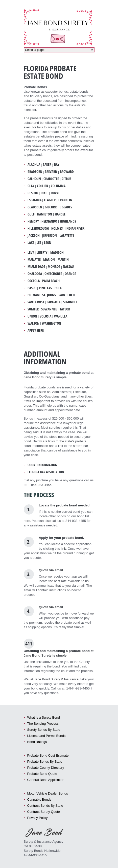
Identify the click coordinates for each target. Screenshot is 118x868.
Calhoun (34, 179)
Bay (57, 165)
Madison (57, 252)
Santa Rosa (36, 302)
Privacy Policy (38, 818)
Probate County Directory (46, 768)
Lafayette (67, 235)
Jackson (34, 235)
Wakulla (61, 316)
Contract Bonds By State (45, 806)
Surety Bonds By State (44, 730)
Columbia (58, 186)
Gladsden (35, 207)
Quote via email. (52, 570)
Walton (33, 323)
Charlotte (51, 179)
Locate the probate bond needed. (65, 505)
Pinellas (45, 288)
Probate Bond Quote (42, 774)
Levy (31, 252)
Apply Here (36, 330)
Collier (42, 186)
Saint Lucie (67, 295)
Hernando (49, 221)
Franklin (65, 200)
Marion (49, 260)
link (63, 549)
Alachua (34, 165)
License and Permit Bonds (46, 736)
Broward (67, 172)
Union (32, 316)
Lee (39, 243)
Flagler (50, 200)
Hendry (33, 221)
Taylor (65, 309)
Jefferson (50, 235)
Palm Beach (51, 281)
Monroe (54, 267)
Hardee (60, 214)
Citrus (66, 179)
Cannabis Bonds (39, 800)
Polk (58, 288)
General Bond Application (46, 780)
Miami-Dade (36, 267)
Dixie (44, 193)
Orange (70, 274)
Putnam (34, 295)
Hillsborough (38, 228)
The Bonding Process (43, 724)
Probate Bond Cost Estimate (48, 755)
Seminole (70, 302)
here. (28, 521)
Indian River (75, 228)
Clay (31, 186)
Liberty (42, 252)
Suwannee (49, 309)
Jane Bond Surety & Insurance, (57, 679)
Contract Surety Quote (44, 812)
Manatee (34, 260)
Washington (52, 323)
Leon (48, 243)
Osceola (34, 281)
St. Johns (49, 295)
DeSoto (33, 193)
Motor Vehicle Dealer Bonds (48, 793)
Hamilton (45, 214)
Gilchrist (52, 207)
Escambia (34, 200)
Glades (67, 207)
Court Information (42, 465)
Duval (55, 193)
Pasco (32, 288)
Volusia (45, 316)
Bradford (35, 172)
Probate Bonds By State (45, 762)
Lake (31, 243)
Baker (47, 165)
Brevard (51, 172)
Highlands (68, 221)
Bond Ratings (37, 742)
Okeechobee (53, 274)
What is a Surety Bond (44, 717)
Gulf (31, 214)
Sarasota (54, 302)
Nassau (68, 267)
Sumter (33, 309)
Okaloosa (35, 274)
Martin (63, 260)
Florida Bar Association (46, 472)
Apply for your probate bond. (62, 538)
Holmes (57, 228)
